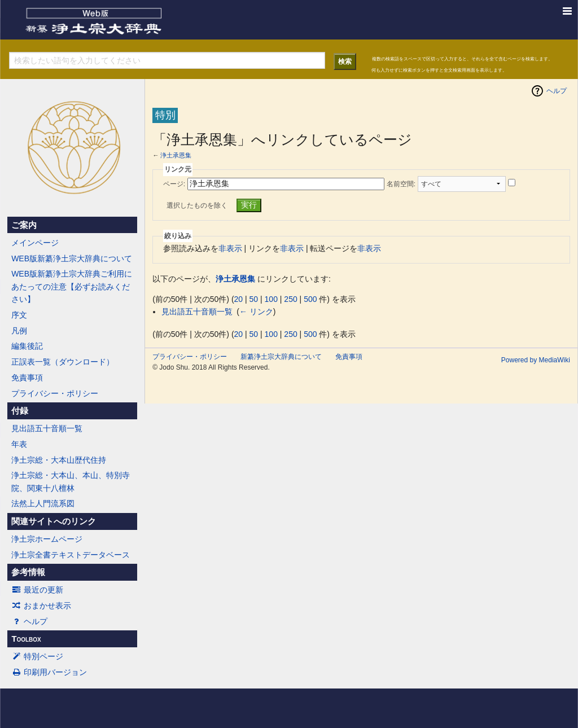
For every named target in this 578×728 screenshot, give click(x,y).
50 (254, 299)
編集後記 (27, 346)
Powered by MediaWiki (536, 360)
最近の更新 (37, 590)
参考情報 (28, 572)
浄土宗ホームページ (47, 539)
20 (239, 299)
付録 (20, 411)
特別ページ (37, 656)
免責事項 (27, 378)
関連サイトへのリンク (54, 521)
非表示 (230, 248)
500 (310, 299)
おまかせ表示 (41, 606)
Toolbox (26, 639)
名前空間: (401, 184)
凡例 (19, 331)
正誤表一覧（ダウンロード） (63, 362)
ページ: (174, 184)
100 (271, 299)
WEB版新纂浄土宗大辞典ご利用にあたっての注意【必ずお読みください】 (72, 286)
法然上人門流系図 (43, 503)
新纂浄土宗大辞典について (281, 357)
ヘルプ (29, 621)
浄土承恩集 (176, 155)
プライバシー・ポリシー (55, 393)
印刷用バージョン (49, 672)
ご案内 (24, 225)
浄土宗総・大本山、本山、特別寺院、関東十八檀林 (71, 481)
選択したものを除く (197, 205)
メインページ (35, 243)
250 (290, 299)
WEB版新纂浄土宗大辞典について (72, 258)
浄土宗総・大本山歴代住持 (59, 460)
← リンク (256, 312)
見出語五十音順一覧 (47, 428)
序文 (19, 315)
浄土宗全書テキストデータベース (71, 555)
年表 (19, 444)
